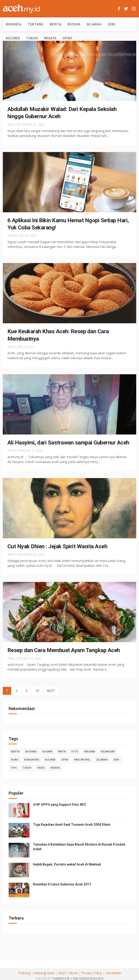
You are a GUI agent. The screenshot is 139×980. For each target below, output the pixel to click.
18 (37, 691)
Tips (14, 768)
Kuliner (13, 38)
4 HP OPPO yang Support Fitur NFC (60, 805)
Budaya (74, 24)
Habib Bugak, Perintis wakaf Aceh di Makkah (67, 864)
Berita (56, 24)
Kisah (15, 760)
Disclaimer (113, 973)
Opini (67, 38)
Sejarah (94, 24)
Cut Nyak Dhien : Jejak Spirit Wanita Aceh (57, 546)
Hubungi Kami (44, 973)
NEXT (51, 691)
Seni (112, 24)
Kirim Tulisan (68, 973)
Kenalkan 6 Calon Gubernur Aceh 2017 (62, 884)
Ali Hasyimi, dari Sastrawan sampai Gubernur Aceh (68, 443)
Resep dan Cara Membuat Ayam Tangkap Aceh (64, 650)
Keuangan (108, 752)
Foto (75, 752)
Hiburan (90, 752)
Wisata (50, 38)
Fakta (62, 752)
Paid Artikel (82, 760)
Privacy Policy (92, 973)
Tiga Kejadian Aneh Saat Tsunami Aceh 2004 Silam (72, 825)
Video (41, 768)
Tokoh (32, 38)
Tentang (36, 24)
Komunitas (32, 760)
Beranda (14, 24)
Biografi (31, 752)
